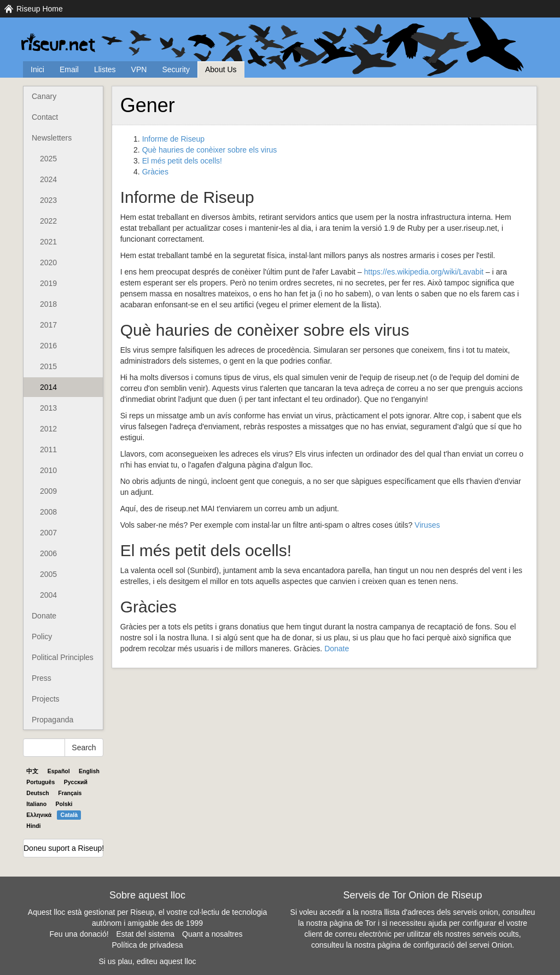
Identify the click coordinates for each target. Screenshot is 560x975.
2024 (48, 179)
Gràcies (155, 172)
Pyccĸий (76, 782)
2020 (48, 262)
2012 (48, 429)
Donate (44, 616)
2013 (48, 408)
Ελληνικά (39, 815)
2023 (48, 200)
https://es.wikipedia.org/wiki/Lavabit (424, 272)
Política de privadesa (148, 945)
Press (42, 678)
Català (69, 815)
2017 (48, 325)
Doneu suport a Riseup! (63, 848)
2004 (48, 595)
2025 (48, 159)
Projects (46, 699)
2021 (48, 242)
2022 (48, 221)
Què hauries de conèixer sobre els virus (210, 150)
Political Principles (63, 657)
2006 (48, 553)
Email (69, 69)
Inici (37, 69)
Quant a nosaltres (212, 934)
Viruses (427, 525)
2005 (48, 574)
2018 (48, 304)
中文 (32, 771)
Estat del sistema (146, 934)
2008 (48, 512)
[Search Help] (44, 748)
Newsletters (52, 138)
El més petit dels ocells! (182, 161)
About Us (221, 69)
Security (176, 69)
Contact (45, 117)
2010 (48, 470)
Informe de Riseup (173, 139)
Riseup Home (40, 9)
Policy (42, 637)
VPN (139, 69)
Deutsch (37, 793)
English (89, 771)
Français (70, 793)
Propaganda (52, 720)
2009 (48, 491)
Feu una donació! (79, 934)
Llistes (105, 69)
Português (40, 782)
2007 (48, 533)
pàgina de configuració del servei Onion (445, 945)
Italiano (36, 804)
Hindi (33, 826)
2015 (48, 366)
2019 (48, 283)
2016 (48, 346)
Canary (44, 96)
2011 (48, 449)
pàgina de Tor (352, 923)
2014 (48, 387)
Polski (64, 804)
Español (59, 771)
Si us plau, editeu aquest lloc (147, 961)
